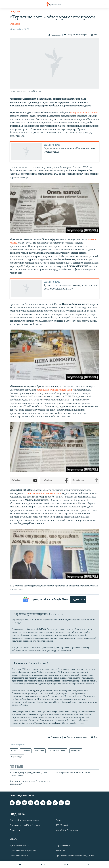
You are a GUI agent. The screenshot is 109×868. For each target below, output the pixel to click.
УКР (66, 865)
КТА (43, 865)
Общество (15, 12)
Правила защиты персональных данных (75, 856)
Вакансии (60, 851)
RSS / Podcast (62, 825)
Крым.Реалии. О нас (19, 846)
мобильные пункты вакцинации (55, 390)
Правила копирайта (19, 856)
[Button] (55, 35)
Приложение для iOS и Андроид (25, 825)
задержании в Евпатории (84, 113)
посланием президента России (45, 494)
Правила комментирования (23, 851)
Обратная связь (63, 846)
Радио (59, 820)
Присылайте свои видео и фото (24, 820)
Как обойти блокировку (67, 830)
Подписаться (78, 600)
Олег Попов (15, 24)
